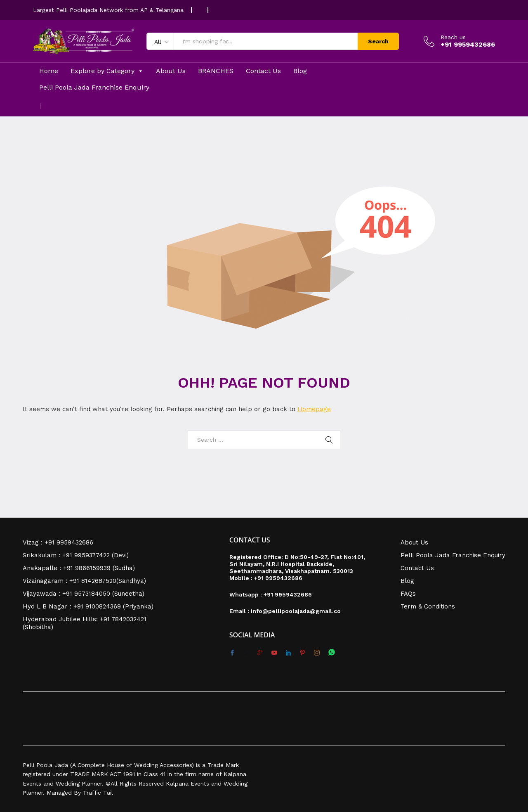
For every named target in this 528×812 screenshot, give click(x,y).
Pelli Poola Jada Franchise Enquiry (94, 87)
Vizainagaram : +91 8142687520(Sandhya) (84, 581)
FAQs (408, 594)
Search (378, 41)
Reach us (453, 37)
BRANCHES (216, 71)
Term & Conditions (428, 606)
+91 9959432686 (278, 578)
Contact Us (263, 71)
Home (49, 71)
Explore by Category (107, 71)
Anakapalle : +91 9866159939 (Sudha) (79, 568)
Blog (300, 71)
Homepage (314, 409)
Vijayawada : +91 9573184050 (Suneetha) (84, 594)
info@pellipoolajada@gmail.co (296, 611)
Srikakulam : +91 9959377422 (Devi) (76, 555)
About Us (171, 71)
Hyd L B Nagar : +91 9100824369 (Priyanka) (88, 606)
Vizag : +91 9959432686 (58, 542)
